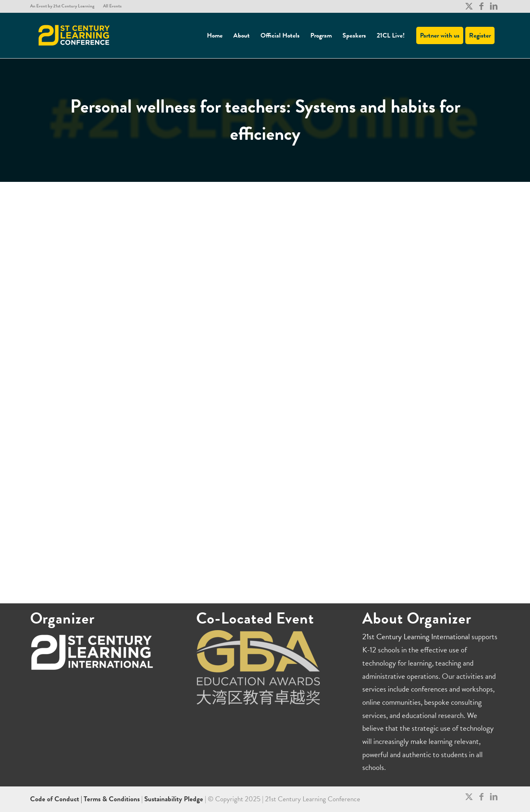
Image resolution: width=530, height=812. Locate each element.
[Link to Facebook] (481, 6)
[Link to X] (469, 6)
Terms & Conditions (112, 799)
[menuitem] (64, 6)
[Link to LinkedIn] (494, 6)
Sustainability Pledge (175, 799)
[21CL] (74, 35)
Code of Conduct (55, 799)
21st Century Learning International (416, 637)
